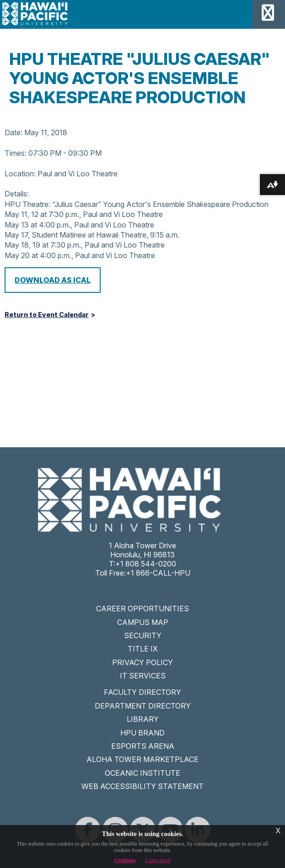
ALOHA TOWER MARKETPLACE (142, 759)
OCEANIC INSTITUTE (142, 773)
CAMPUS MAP (143, 622)
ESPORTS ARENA (143, 746)
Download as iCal (53, 280)
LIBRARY (143, 719)
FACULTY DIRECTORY (142, 692)
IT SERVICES (143, 676)
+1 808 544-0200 (146, 564)
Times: (16, 153)
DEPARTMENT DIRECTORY (143, 706)
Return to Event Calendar (47, 315)
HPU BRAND (142, 733)
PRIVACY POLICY (142, 662)
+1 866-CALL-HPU (158, 573)
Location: (20, 174)
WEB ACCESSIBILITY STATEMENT (142, 786)
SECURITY (143, 635)
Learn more (158, 860)
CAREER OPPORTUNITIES (142, 609)
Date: (13, 132)
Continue (125, 860)
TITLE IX (143, 649)
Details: (17, 194)
